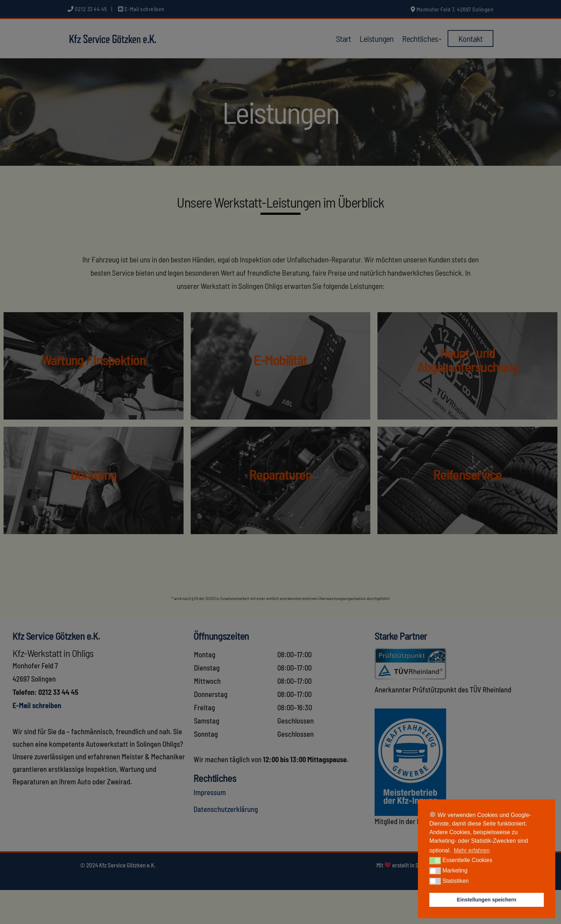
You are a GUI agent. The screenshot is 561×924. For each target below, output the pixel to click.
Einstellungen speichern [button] (487, 900)
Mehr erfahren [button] (472, 850)
